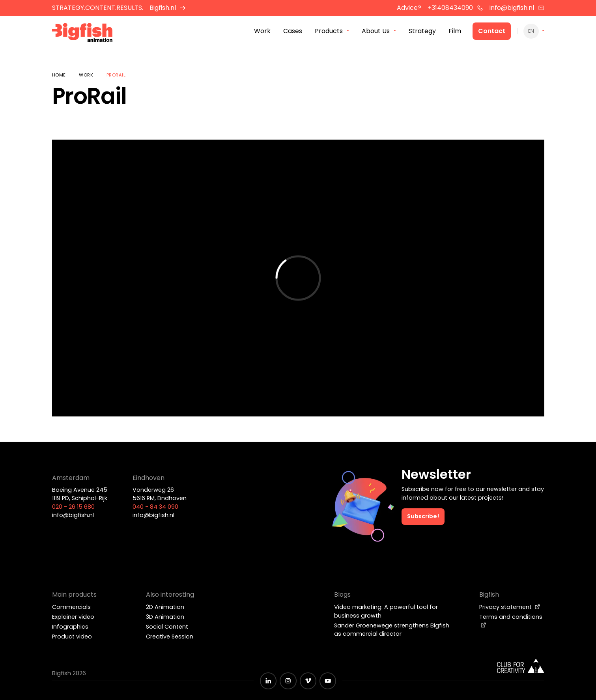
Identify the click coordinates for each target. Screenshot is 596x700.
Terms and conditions (511, 620)
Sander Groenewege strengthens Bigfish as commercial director (392, 630)
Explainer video (73, 617)
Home (59, 75)
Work (86, 75)
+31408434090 (455, 8)
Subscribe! (423, 516)
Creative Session (170, 637)
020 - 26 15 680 (73, 507)
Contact (492, 31)
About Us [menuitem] (376, 31)
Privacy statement (510, 607)
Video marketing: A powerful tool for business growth (386, 611)
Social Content (167, 627)
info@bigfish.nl (517, 8)
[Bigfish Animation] (82, 34)
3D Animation (165, 617)
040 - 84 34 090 (155, 507)
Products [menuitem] (329, 31)
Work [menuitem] (262, 31)
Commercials (71, 607)
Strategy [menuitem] (422, 31)
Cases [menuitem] (293, 31)
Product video (72, 637)
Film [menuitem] (455, 31)
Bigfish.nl (168, 8)
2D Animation (165, 607)
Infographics (70, 627)
